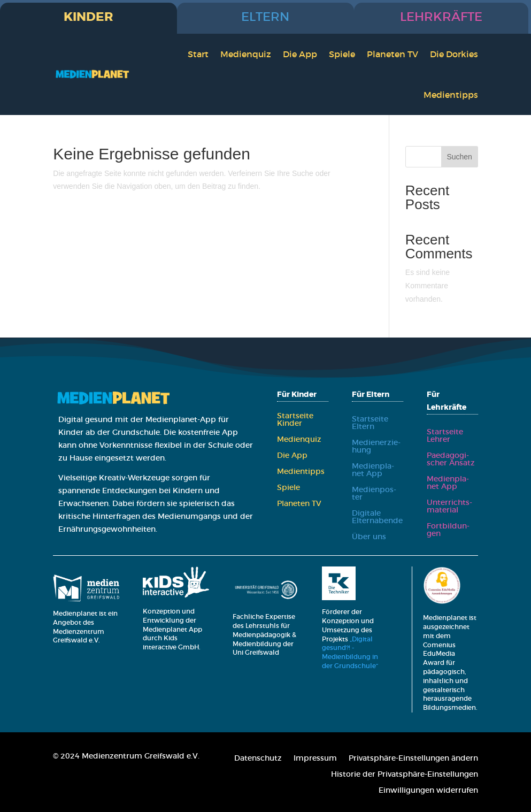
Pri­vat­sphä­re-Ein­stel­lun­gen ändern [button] (413, 759)
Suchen (459, 157)
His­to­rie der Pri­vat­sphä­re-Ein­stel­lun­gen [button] (405, 775)
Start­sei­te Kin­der (295, 420)
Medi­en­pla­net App (373, 470)
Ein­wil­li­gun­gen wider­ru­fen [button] (428, 791)
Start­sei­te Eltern (370, 423)
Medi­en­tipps (451, 95)
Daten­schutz (258, 759)
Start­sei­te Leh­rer (445, 436)
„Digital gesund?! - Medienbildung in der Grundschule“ (351, 652)
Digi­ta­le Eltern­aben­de (377, 517)
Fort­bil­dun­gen (448, 530)
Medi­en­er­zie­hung (376, 447)
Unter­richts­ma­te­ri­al (449, 507)
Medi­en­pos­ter (374, 494)
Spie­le (342, 54)
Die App (300, 54)
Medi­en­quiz (246, 54)
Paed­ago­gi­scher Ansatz (451, 459)
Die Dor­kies (454, 54)
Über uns (369, 537)
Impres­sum (315, 759)
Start (198, 54)
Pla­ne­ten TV (393, 54)
